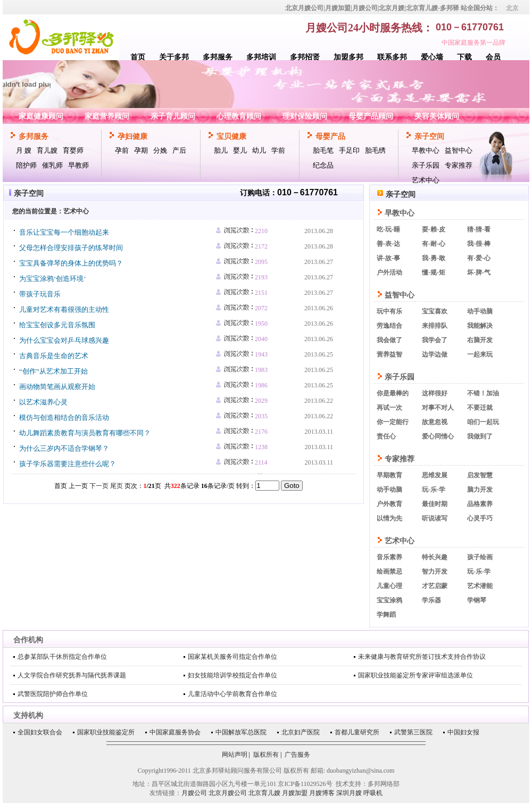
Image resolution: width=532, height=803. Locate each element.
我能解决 (480, 326)
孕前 (122, 150)
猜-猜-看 (479, 229)
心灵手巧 (480, 518)
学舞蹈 (386, 615)
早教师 (78, 165)
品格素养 (480, 504)
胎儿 (221, 150)
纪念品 (323, 165)
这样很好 (435, 393)
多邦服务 (218, 57)
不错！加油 (483, 393)
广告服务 (297, 755)
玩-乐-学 (434, 490)
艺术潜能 (480, 586)
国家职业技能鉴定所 (106, 732)
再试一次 (389, 408)
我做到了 (480, 436)
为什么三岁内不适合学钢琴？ (64, 448)
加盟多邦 (348, 57)
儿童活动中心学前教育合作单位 (232, 694)
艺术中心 (426, 180)
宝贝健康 (231, 136)
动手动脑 (480, 311)
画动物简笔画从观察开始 (57, 387)
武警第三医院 (413, 732)
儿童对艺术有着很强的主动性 (64, 309)
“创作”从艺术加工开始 (53, 371)
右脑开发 (480, 340)
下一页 (99, 486)
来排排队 (435, 326)
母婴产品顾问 (371, 116)
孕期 (141, 150)
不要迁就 (480, 408)
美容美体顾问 (437, 116)
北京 (512, 8)
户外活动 (389, 272)
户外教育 (389, 504)
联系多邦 (392, 57)
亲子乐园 (426, 165)
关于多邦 (174, 57)
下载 (464, 57)
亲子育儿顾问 (173, 116)
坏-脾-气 (479, 272)
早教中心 (426, 150)
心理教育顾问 (239, 116)
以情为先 (389, 518)
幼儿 (259, 150)
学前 (278, 150)
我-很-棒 (479, 244)
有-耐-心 (434, 244)
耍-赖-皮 (434, 229)
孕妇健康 (132, 136)
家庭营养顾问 (107, 116)
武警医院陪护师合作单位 (53, 694)
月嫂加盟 (295, 793)
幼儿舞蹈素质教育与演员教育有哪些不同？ (85, 433)
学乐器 (431, 600)
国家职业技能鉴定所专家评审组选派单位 (415, 675)
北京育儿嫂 (264, 793)
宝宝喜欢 (435, 311)
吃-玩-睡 (388, 229)
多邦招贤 (305, 57)
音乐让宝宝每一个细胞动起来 (64, 232)
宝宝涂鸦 (389, 600)
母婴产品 (330, 136)
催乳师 (52, 165)
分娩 (160, 150)
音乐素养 (389, 557)
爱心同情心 (438, 436)
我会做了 (389, 340)
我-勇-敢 (434, 258)
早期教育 (389, 475)
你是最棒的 (393, 393)
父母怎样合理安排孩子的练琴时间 (71, 248)
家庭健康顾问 (41, 116)
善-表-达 (388, 244)
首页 (138, 57)
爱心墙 (432, 57)
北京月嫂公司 (228, 793)
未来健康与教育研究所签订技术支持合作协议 (422, 657)
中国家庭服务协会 (175, 732)
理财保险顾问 (305, 116)
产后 (179, 150)
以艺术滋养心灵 (43, 402)
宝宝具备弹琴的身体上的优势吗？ (71, 263)
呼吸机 (373, 793)
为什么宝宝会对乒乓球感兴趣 (64, 340)
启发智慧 (480, 475)
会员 (493, 57)
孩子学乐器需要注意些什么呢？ (68, 464)
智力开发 (435, 572)
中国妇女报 (463, 732)
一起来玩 (480, 354)
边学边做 (435, 354)
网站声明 (235, 755)
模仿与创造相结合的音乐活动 (64, 417)
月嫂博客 (322, 793)
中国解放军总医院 (241, 732)
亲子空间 (429, 136)
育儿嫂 (47, 150)
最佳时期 (435, 504)
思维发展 (435, 475)
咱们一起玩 (483, 422)
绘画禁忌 (389, 572)
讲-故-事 (388, 258)
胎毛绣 (375, 150)
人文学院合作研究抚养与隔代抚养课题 (72, 675)
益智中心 (459, 150)
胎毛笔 (323, 150)
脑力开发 (480, 490)
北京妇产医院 (301, 732)
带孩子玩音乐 (40, 294)
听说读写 (435, 518)
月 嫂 (24, 150)
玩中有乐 (389, 311)
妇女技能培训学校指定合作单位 (232, 675)
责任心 (386, 436)
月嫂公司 (194, 793)
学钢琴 (477, 600)
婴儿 (240, 150)
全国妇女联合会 (40, 732)
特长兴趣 (435, 557)
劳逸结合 (389, 326)
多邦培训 (261, 57)
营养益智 (389, 354)
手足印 (349, 150)
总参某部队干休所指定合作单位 (62, 657)
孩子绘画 (480, 557)
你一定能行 (393, 422)
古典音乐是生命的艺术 (54, 356)
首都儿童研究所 (357, 732)
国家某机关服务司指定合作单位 (232, 657)
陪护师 (26, 165)
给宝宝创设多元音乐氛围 (57, 325)
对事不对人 (438, 408)
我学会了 (435, 340)
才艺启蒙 (435, 586)
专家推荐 (459, 165)
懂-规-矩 (434, 272)
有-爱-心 (479, 258)
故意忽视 (435, 422)
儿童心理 (389, 586)
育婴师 (73, 150)
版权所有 (266, 755)
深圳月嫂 (349, 793)
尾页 (117, 486)
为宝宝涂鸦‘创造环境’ (53, 279)
